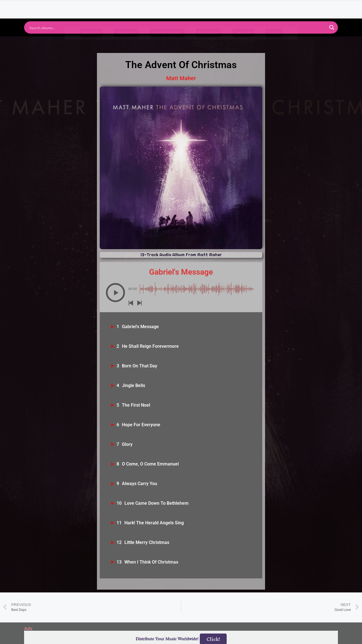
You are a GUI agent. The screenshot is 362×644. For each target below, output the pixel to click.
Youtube (126, 42)
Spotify (91, 42)
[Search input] (177, 27)
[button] (115, 293)
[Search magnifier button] (332, 27)
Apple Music (167, 42)
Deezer (243, 42)
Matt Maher (181, 78)
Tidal (274, 42)
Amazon (208, 42)
